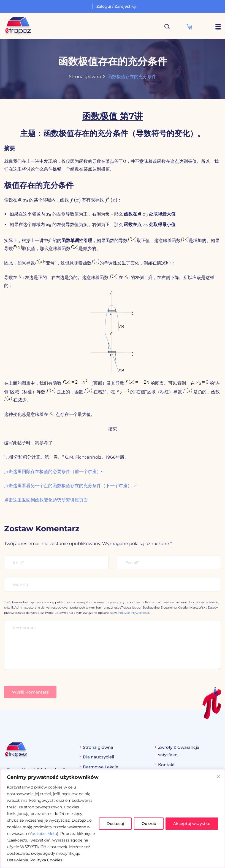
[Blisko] (218, 777)
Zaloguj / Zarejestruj (116, 6)
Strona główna (85, 77)
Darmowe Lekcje (101, 767)
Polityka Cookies (71, 860)
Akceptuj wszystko (192, 824)
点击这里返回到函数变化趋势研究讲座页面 (46, 500)
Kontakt (166, 765)
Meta (52, 834)
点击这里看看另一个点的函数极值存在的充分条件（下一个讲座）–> (70, 486)
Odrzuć (148, 824)
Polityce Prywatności (133, 613)
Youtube (37, 834)
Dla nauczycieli (98, 757)
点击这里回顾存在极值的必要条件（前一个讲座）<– (55, 472)
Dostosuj (114, 824)
